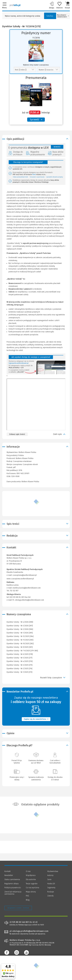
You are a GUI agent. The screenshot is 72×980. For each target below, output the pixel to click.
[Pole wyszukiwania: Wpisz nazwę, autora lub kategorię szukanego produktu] (22, 16)
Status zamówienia (12, 879)
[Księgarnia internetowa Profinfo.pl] (15, 5)
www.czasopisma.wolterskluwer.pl (20, 579)
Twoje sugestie (32, 884)
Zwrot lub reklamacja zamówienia (13, 893)
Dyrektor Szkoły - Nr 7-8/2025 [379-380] (22, 651)
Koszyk (67, 5)
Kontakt (7, 871)
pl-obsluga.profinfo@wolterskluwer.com (29, 931)
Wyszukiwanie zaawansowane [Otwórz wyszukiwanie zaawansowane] (63, 16)
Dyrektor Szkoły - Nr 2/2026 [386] (20, 629)
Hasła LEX (51, 884)
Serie (49, 879)
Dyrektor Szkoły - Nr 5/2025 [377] (19, 658)
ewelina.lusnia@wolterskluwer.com (27, 588)
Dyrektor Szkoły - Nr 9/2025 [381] (20, 647)
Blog (28, 900)
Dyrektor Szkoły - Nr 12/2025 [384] (20, 636)
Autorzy (50, 875)
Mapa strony (31, 892)
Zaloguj (52, 5)
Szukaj (50, 16)
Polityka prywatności (13, 888)
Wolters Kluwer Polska (25, 458)
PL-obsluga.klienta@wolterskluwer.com (28, 600)
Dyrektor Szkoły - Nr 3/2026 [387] (20, 626)
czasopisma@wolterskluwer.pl (25, 575)
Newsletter (9, 875)
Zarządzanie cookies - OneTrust (18, 908)
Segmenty (51, 888)
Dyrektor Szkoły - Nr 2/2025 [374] (19, 669)
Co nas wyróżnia (32, 888)
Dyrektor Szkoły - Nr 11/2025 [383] (20, 640)
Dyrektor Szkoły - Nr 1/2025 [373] (19, 672)
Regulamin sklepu (12, 884)
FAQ (27, 896)
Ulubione (60, 5)
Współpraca (31, 875)
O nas (28, 871)
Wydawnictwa (53, 871)
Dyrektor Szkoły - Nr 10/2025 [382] (20, 644)
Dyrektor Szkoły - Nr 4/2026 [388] (20, 622)
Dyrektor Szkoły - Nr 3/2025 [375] (20, 665)
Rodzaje (51, 892)
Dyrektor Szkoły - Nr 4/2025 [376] (20, 661)
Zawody (50, 896)
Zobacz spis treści (17, 434)
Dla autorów (31, 879)
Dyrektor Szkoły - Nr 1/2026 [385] (20, 633)
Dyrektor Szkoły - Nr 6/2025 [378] (20, 654)
